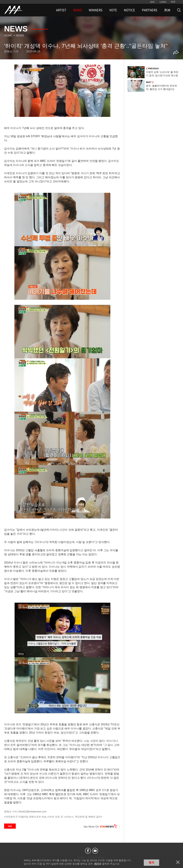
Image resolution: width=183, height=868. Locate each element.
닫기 (178, 862)
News (20, 35)
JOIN (152, 2)
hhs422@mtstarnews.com (33, 812)
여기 (97, 864)
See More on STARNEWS (102, 826)
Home (8, 35)
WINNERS (96, 10)
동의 (151, 862)
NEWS (78, 10)
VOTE (113, 10)
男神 (167, 10)
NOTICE (129, 10)
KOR (173, 2)
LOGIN (163, 2)
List (10, 826)
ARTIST (61, 10)
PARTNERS (150, 10)
